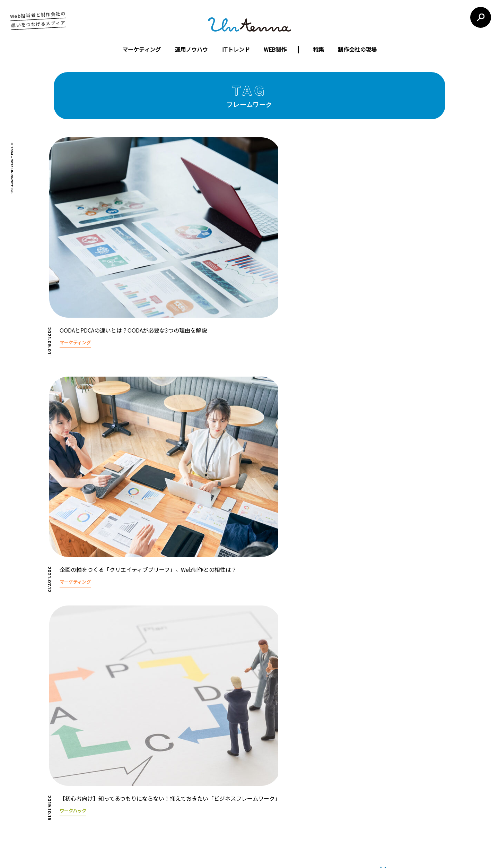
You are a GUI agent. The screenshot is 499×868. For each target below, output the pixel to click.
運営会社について (210, 736)
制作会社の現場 (357, 49)
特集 (318, 49)
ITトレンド (236, 49)
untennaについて (260, 736)
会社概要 (168, 786)
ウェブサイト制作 (219, 774)
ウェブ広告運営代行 (222, 786)
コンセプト (170, 774)
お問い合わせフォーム (363, 793)
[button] (450, 474)
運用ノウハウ (191, 49)
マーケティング (142, 49)
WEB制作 (275, 49)
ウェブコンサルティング (226, 797)
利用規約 (299, 736)
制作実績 (168, 797)
